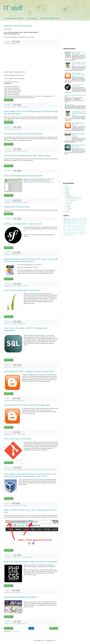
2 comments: (7, 252)
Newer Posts (9, 628)
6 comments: (7, 432)
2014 (66, 193)
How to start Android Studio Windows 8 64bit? (23, 176)
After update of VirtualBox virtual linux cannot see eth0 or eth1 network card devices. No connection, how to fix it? (30, 475)
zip (22, 254)
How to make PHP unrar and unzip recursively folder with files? (78, 64)
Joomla (15, 623)
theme (24, 400)
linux (9, 43)
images (20, 151)
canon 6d (80, 226)
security (26, 151)
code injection (15, 151)
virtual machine (19, 505)
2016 (66, 188)
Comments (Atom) (15, 631)
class (83, 226)
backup (9, 469)
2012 (66, 211)
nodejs (81, 231)
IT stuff (13, 8)
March (68, 209)
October (68, 203)
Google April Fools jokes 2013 (17, 207)
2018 (66, 186)
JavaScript (10, 129)
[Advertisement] (31, 58)
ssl (71, 234)
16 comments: (8, 200)
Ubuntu (16, 43)
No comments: (8, 105)
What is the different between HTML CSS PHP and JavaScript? (31, 562)
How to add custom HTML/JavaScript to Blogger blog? (27, 405)
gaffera (44, 641)
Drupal (9, 623)
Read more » (9, 100)
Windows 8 (26, 202)
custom (16, 434)
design (16, 400)
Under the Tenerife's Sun (50, 18)
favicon (9, 557)
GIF (12, 557)
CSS (11, 592)
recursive (80, 232)
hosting (25, 469)
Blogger (54, 641)
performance (19, 129)
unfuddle (45, 469)
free (12, 623)
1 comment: (7, 41)
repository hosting (35, 469)
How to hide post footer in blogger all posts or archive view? (29, 371)
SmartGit (41, 469)
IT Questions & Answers (14, 18)
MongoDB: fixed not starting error (18, 26)
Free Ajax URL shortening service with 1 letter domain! (27, 156)
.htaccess (10, 107)
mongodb (12, 43)
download (82, 228)
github (21, 469)
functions (73, 222)
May (67, 205)
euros (85, 228)
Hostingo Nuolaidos (69, 104)
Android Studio (11, 202)
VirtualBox (23, 286)
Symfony (12, 254)
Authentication (20, 107)
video (68, 235)
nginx (78, 231)
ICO (17, 557)
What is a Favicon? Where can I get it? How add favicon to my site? (79, 134)
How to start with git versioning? (18, 439)
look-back (65, 231)
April (67, 207)
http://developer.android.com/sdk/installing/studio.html (40, 182)
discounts (78, 228)
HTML (19, 434)
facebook (65, 229)
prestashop (74, 232)
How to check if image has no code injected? (23, 134)
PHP (23, 151)
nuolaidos (84, 231)
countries (68, 228)
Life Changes (32, 18)
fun (73, 229)
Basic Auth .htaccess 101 (15, 72)
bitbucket (13, 469)
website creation (18, 254)
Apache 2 (14, 107)
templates (19, 623)
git (19, 469)
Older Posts (54, 628)
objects (65, 232)
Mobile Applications (19, 202)
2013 (66, 195)
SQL (14, 367)
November (69, 196)
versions (54, 469)
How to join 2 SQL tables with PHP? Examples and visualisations (79, 146)
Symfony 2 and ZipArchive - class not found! (23, 224)
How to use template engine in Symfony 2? (22, 290)
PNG (23, 557)
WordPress (24, 623)
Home (31, 628)
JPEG (20, 557)
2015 (66, 190)
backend (10, 151)
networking (13, 505)
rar (77, 232)
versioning (50, 469)
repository (29, 469)
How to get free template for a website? (21, 597)
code (9, 324)
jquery (14, 129)
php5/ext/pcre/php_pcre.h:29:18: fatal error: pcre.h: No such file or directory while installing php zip (31, 260)
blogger (9, 400)
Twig (18, 324)
